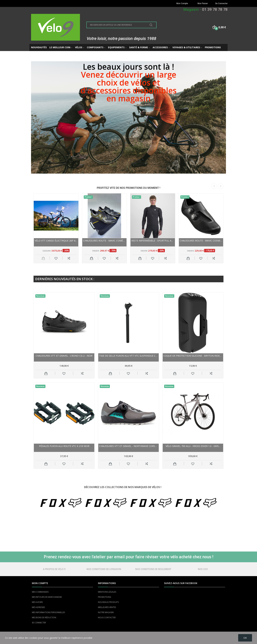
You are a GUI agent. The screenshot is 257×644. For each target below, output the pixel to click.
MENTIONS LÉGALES (107, 592)
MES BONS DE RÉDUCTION (44, 617)
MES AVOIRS (37, 602)
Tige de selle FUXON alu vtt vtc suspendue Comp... (128, 356)
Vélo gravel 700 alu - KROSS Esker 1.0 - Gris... (193, 446)
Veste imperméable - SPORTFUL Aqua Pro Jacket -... (153, 241)
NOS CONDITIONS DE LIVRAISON (104, 569)
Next (221, 186)
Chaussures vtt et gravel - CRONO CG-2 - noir (64, 356)
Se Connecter (221, 3)
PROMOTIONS (104, 597)
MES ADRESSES (38, 607)
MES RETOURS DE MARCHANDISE (47, 597)
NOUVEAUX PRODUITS (108, 602)
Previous (214, 186)
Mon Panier (203, 3)
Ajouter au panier (92, 258)
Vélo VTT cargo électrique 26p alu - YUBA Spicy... (56, 241)
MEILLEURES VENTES (107, 607)
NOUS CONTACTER (107, 617)
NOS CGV (203, 569)
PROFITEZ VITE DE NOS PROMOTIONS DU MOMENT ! (128, 188)
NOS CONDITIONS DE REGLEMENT (153, 569)
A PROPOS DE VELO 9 (54, 569)
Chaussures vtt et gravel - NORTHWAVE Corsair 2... (128, 446)
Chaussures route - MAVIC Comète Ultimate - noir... (104, 241)
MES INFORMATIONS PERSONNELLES (48, 612)
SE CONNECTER (39, 623)
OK (245, 638)
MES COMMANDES (40, 592)
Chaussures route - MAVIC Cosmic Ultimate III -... (201, 241)
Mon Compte (182, 3)
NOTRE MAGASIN (106, 612)
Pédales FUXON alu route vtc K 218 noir (64, 446)
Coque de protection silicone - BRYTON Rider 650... (193, 356)
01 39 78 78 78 (215, 9)
